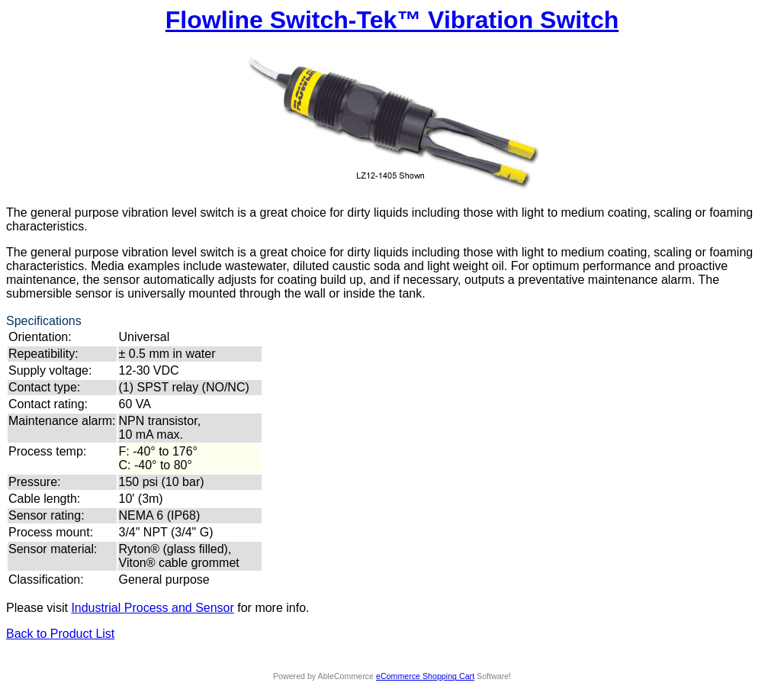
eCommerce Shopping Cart (425, 676)
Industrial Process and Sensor (152, 608)
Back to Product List (60, 634)
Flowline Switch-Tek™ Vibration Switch (392, 20)
